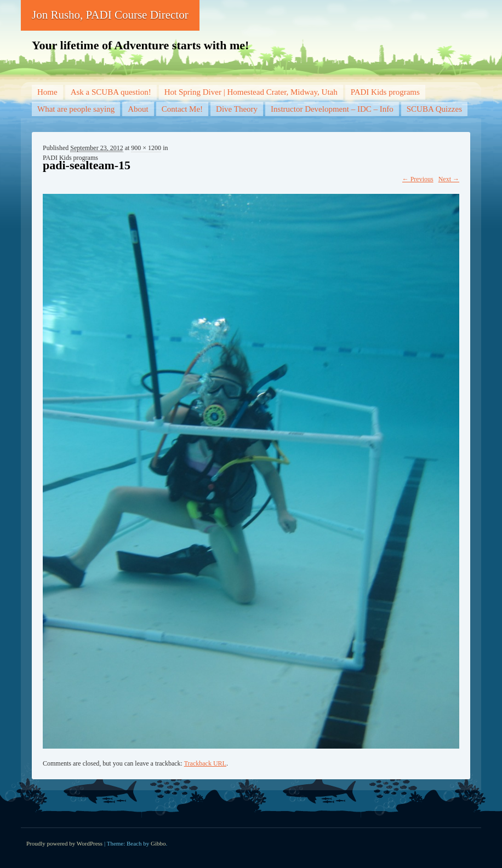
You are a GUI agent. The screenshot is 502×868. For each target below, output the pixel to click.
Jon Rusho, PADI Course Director (110, 15)
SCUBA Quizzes (434, 109)
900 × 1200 (146, 148)
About (138, 109)
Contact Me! (182, 109)
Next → (449, 179)
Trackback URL (205, 763)
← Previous (418, 179)
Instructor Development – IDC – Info (332, 109)
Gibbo (158, 843)
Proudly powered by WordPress (64, 843)
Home (47, 92)
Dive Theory (237, 109)
